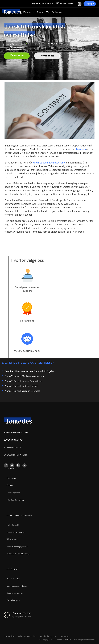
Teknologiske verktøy (15, 500)
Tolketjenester (12, 539)
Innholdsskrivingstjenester (17, 547)
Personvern (64, 637)
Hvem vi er (11, 478)
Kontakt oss (57, 12)
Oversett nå (17, 56)
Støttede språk (13, 525)
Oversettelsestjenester (16, 532)
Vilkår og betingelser (27, 637)
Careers (10, 486)
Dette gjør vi (29, 12)
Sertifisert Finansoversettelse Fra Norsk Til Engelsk (29, 371)
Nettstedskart (9, 637)
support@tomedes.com (22, 617)
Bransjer (40, 12)
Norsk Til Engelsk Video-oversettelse (23, 391)
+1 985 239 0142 (21, 613)
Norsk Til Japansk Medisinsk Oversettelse (25, 376)
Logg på (90, 4)
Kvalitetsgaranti (13, 493)
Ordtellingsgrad (13, 601)
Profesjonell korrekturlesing (18, 554)
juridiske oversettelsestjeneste (49, 163)
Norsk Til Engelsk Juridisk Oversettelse (23, 381)
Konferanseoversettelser (17, 586)
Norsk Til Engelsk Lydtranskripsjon (22, 386)
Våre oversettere (13, 579)
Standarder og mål (48, 637)
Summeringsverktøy (15, 593)
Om (48, 12)
